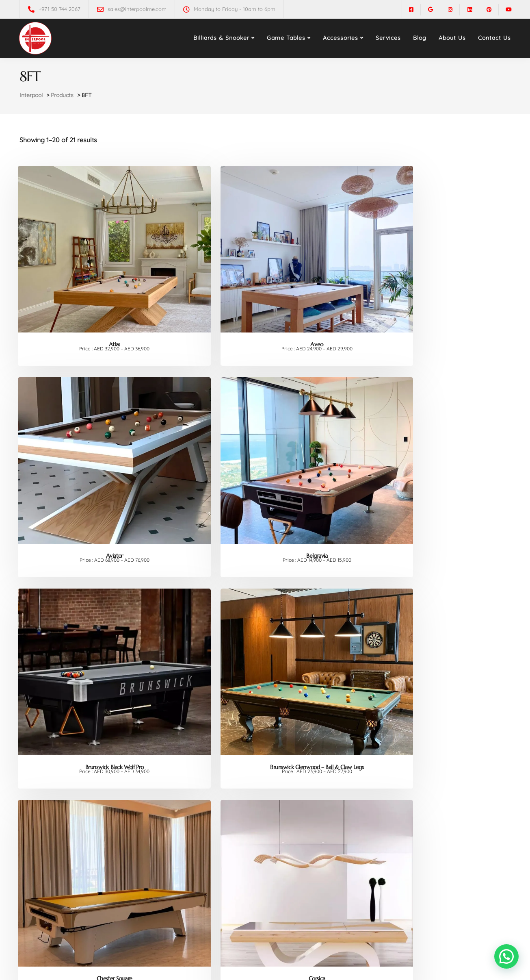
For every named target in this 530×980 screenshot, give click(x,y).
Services (388, 38)
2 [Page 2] (266, 933)
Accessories (341, 38)
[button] (506, 956)
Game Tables (286, 38)
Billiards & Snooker (221, 38)
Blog (420, 38)
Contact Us (494, 38)
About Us (452, 38)
